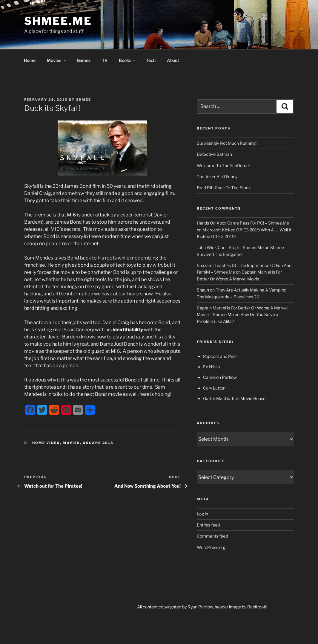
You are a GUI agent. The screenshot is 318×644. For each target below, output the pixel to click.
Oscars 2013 (98, 443)
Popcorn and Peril (220, 356)
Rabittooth (257, 607)
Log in (202, 514)
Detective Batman (214, 154)
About (173, 60)
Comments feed (212, 536)
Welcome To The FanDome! (223, 165)
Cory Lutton (214, 388)
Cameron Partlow (220, 377)
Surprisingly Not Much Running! (227, 143)
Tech (151, 60)
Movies (57, 60)
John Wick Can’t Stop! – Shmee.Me (230, 247)
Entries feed (208, 525)
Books (128, 60)
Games (84, 60)
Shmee (84, 100)
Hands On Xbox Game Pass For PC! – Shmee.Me (243, 223)
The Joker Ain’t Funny (217, 177)
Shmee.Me (58, 21)
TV (105, 60)
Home (30, 60)
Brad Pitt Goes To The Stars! (224, 188)
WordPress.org (211, 547)
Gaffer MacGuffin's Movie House (234, 398)
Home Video (46, 443)
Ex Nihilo (211, 367)
